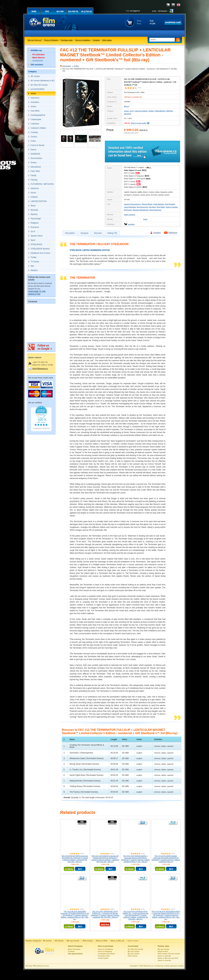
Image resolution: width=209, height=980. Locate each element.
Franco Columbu (172, 207)
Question (157, 233)
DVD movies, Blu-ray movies (169, 954)
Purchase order (67, 40)
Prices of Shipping (51, 40)
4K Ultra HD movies (136, 949)
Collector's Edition (141, 111)
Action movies (133, 941)
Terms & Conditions (83, 40)
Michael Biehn (147, 204)
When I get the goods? (139, 123)
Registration (163, 11)
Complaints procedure (106, 954)
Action (76, 66)
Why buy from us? (35, 40)
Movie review (163, 951)
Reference (173, 233)
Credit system (103, 958)
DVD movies (133, 956)
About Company (74, 949)
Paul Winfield (170, 204)
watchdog (131, 224)
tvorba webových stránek (174, 966)
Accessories (38, 61)
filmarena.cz (148, 966)
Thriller (151, 111)
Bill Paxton (128, 210)
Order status (107, 40)
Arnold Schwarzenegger (132, 204)
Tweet (145, 219)
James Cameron (130, 214)
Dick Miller (161, 207)
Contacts (96, 40)
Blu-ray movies (134, 951)
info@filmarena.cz (40, 368)
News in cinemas (164, 956)
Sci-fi (131, 111)
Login (154, 11)
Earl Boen (152, 207)
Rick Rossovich (142, 207)
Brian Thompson (155, 210)
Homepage (67, 66)
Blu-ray (127, 106)
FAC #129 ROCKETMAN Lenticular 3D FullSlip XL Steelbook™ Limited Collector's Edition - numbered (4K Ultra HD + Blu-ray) (75, 859)
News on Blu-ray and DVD (168, 958)
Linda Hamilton (159, 204)
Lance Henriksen (130, 207)
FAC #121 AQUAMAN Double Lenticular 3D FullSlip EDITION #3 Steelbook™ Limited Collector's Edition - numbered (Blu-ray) (166, 859)
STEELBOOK (160, 111)
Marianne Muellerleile (141, 210)
